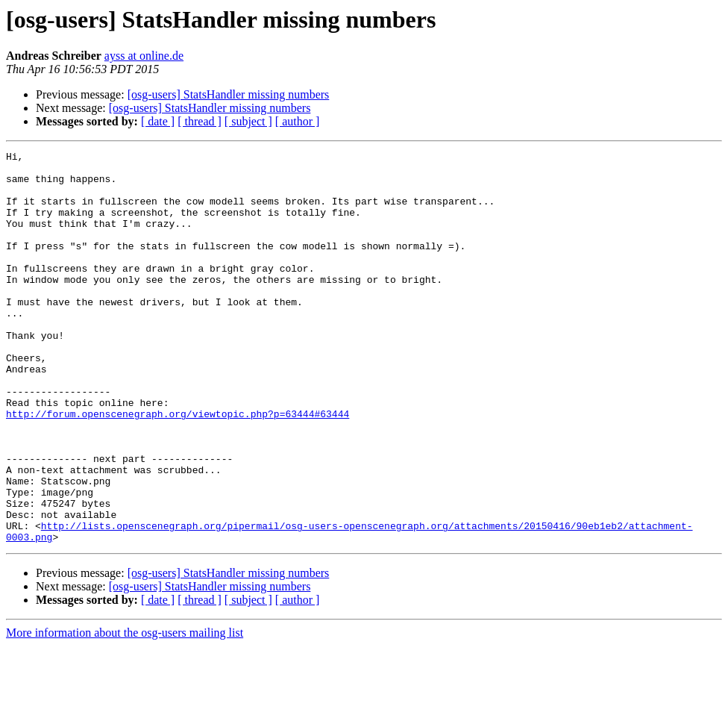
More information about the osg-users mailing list (125, 711)
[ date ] (158, 121)
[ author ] (298, 121)
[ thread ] (200, 121)
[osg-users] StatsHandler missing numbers (229, 94)
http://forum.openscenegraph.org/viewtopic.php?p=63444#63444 (178, 467)
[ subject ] (248, 121)
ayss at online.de (144, 56)
